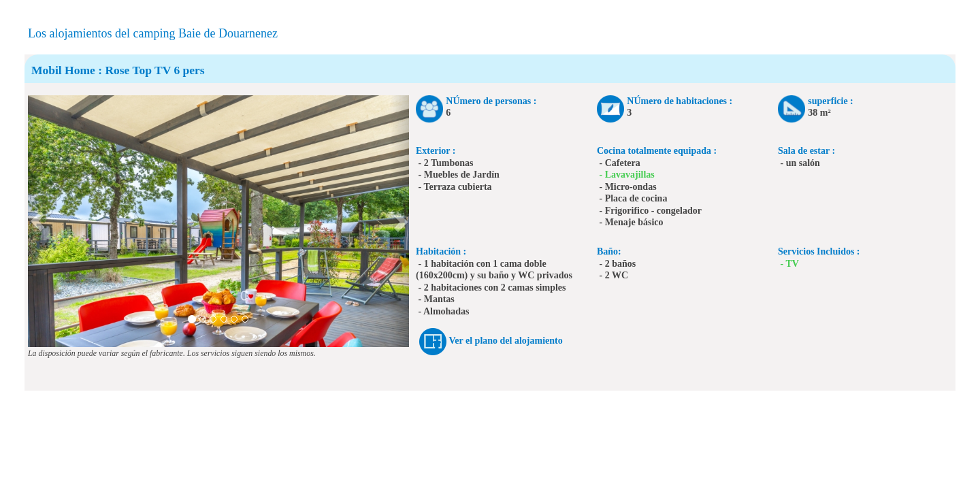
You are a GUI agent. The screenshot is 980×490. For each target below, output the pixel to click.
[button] (37, 221)
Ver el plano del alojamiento (506, 341)
